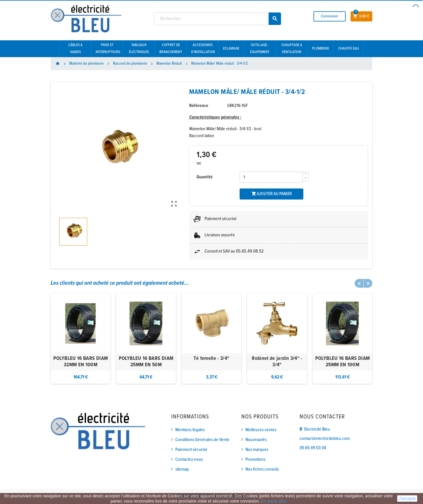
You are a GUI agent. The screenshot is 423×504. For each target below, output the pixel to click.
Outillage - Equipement (260, 49)
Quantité (205, 177)
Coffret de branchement (171, 49)
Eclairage (231, 49)
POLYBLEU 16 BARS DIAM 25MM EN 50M (146, 362)
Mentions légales (190, 430)
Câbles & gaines (75, 49)
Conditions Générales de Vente (202, 440)
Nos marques (257, 450)
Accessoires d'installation (203, 49)
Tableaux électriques (139, 49)
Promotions (255, 459)
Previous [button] (359, 283)
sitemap (182, 469)
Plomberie (321, 49)
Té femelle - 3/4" (211, 359)
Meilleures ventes (261, 430)
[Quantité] (271, 177)
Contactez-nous (189, 459)
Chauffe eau (349, 49)
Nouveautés (256, 440)
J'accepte (407, 498)
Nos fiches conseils (262, 469)
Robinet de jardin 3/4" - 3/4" (277, 362)
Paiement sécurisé (191, 450)
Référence (199, 106)
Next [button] (368, 283)
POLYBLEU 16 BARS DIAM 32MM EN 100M (81, 362)
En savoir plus (274, 501)
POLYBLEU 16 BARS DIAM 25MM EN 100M (343, 362)
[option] (81, 339)
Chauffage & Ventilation (292, 49)
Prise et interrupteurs (108, 49)
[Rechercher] (218, 19)
